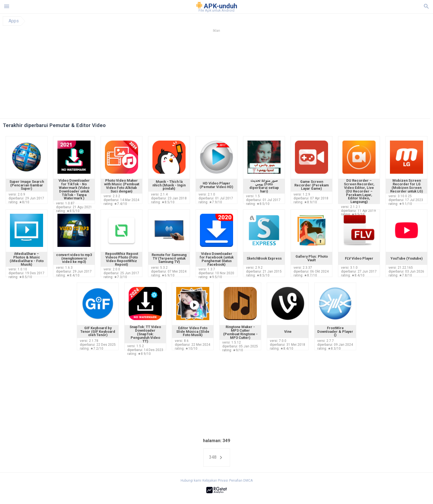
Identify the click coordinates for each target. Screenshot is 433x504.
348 (217, 458)
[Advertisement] (250, 77)
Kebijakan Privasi (215, 481)
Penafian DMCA (241, 481)
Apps (14, 21)
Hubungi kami (191, 481)
